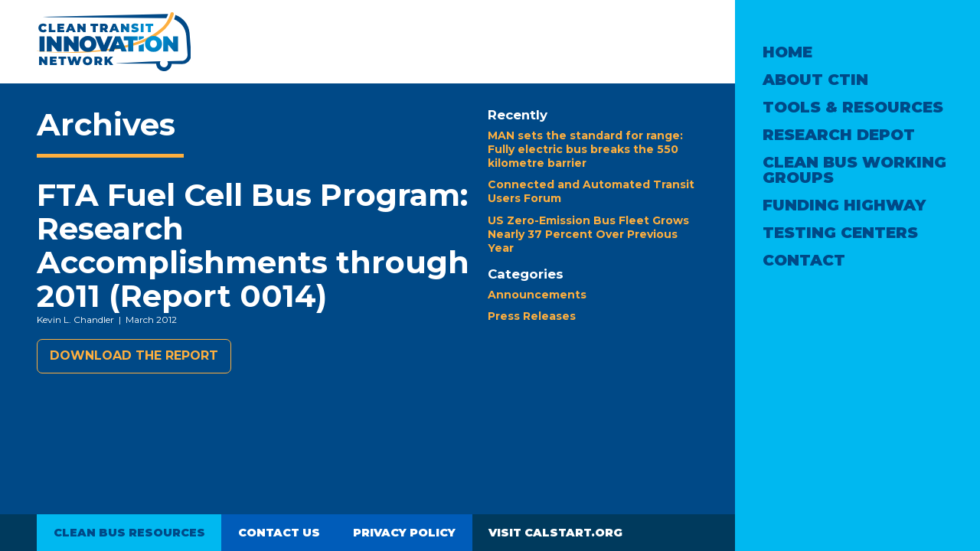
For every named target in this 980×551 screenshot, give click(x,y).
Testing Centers (840, 233)
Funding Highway (844, 205)
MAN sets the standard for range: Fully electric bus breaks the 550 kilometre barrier (585, 149)
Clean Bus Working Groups (854, 170)
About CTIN (815, 80)
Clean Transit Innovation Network (114, 42)
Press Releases (532, 316)
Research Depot (839, 135)
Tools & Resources (853, 107)
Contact (804, 260)
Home (787, 52)
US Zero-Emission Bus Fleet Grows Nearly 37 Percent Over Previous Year (588, 234)
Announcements (537, 295)
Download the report (134, 355)
